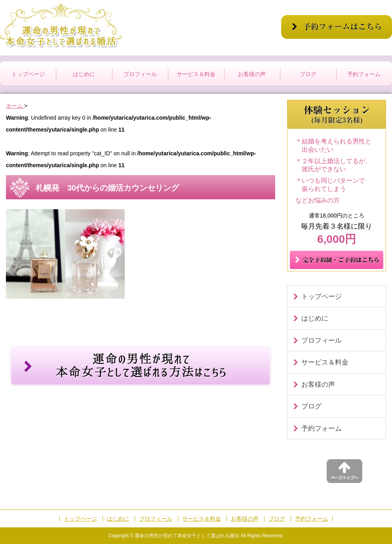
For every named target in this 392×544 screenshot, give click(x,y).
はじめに (84, 74)
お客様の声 (252, 74)
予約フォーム (364, 74)
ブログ (308, 74)
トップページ (28, 74)
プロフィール (140, 74)
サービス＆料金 (196, 74)
